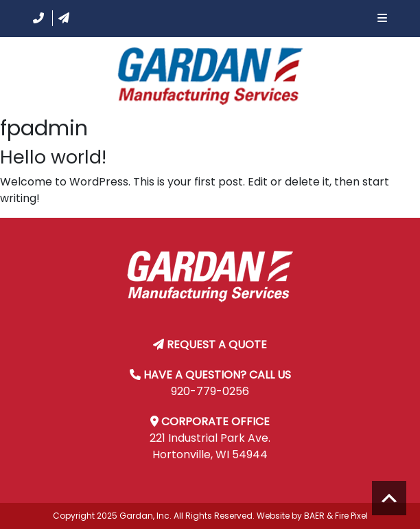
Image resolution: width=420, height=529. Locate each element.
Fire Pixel (351, 516)
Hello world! (53, 157)
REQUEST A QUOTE (217, 345)
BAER (314, 516)
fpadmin (44, 128)
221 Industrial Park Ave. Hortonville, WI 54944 (210, 446)
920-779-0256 (210, 391)
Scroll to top (389, 498)
